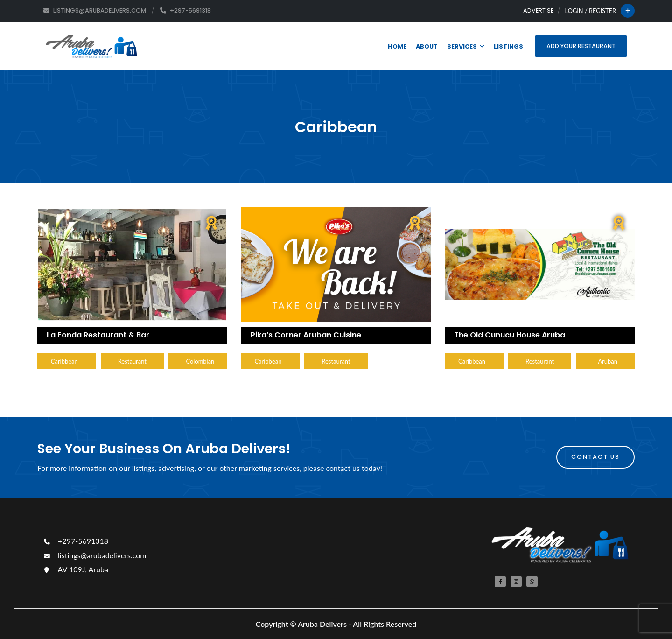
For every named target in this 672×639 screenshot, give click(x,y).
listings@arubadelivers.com (94, 555)
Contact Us (595, 457)
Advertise (538, 11)
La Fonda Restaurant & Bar (98, 335)
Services (466, 46)
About (427, 46)
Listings (508, 46)
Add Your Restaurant (581, 46)
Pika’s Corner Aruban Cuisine (306, 335)
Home (397, 46)
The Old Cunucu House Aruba (510, 335)
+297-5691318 (75, 541)
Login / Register (591, 11)
